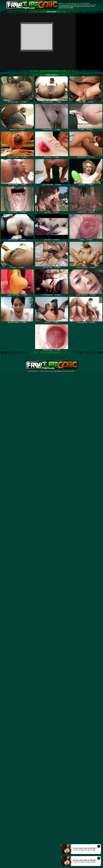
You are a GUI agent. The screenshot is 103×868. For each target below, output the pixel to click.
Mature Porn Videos (71, 5)
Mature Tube (62, 5)
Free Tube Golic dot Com (72, 3)
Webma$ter (71, 371)
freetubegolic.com (34, 371)
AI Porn (80, 5)
